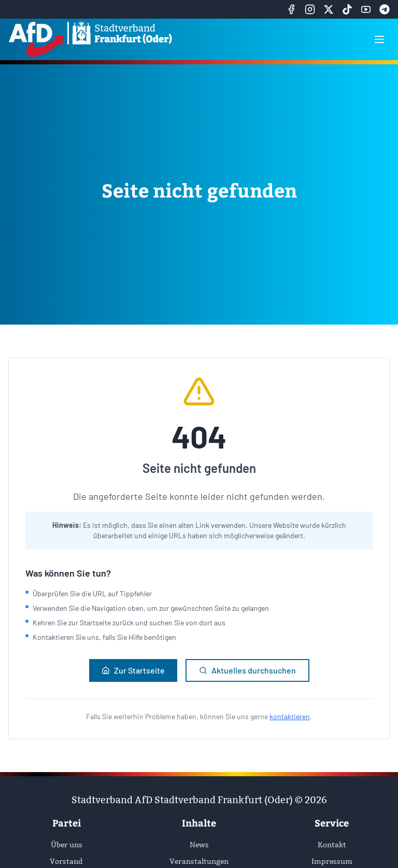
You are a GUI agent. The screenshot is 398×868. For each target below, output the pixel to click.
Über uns (67, 845)
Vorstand (66, 861)
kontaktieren (290, 716)
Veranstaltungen (199, 861)
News (199, 845)
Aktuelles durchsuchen (247, 670)
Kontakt (332, 845)
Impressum (332, 861)
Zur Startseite (133, 670)
